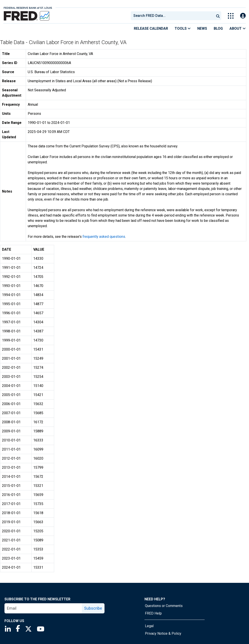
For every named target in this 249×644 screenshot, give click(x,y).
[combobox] (172, 16)
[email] (43, 608)
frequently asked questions (104, 237)
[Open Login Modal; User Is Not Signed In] (243, 16)
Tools (183, 28)
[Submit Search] (218, 16)
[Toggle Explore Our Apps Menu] (231, 16)
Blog (218, 28)
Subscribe (93, 608)
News (202, 28)
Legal (149, 626)
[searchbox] (173, 16)
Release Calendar (151, 28)
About (238, 28)
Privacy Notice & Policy (163, 633)
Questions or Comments (164, 606)
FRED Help (153, 613)
